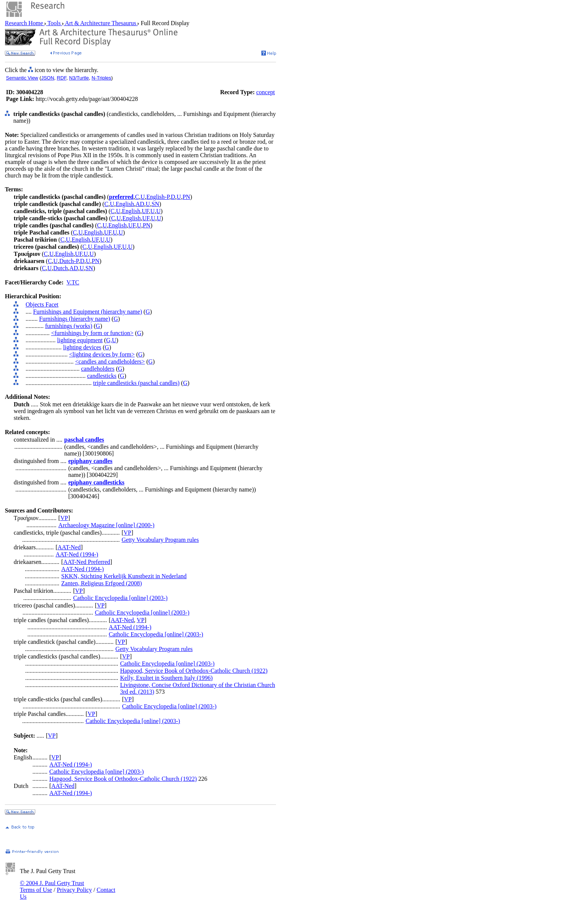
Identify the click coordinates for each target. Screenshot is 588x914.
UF (145, 211)
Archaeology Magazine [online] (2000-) (106, 525)
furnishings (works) (69, 326)
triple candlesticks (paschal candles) (136, 383)
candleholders (98, 369)
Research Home (25, 23)
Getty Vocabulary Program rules (160, 540)
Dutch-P (69, 261)
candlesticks (102, 376)
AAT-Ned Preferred (87, 562)
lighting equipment (80, 340)
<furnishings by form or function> (92, 333)
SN (155, 204)
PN (186, 197)
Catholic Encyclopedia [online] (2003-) (120, 598)
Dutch (61, 268)
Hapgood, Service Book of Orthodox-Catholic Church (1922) (194, 671)
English (125, 204)
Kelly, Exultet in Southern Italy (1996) (166, 678)
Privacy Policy (74, 890)
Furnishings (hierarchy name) (74, 319)
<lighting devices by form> (102, 354)
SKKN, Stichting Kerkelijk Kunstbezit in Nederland (124, 576)
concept (265, 92)
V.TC (73, 282)
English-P (158, 197)
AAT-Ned (69, 547)
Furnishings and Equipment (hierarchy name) (88, 312)
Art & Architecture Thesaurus (101, 23)
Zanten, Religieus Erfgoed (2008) (101, 583)
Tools (54, 23)
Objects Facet (42, 304)
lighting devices (82, 347)
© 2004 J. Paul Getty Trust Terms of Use (52, 886)
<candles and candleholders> (110, 362)
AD (140, 204)
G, (109, 340)
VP (64, 518)
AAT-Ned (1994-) (77, 554)
